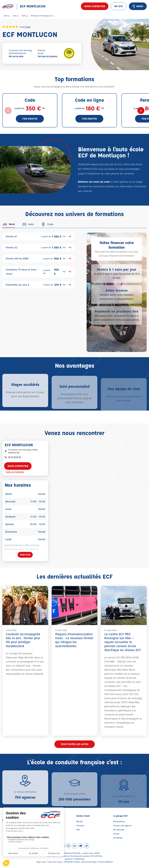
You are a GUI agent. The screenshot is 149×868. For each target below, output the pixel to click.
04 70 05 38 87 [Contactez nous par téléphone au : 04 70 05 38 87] (15, 457)
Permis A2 (38, 247)
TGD (78, 830)
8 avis (28, 27)
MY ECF (119, 6)
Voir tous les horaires (48, 56)
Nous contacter (95, 6)
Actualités (118, 838)
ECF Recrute (119, 830)
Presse (116, 834)
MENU (138, 6)
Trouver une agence (122, 825)
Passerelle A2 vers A (38, 285)
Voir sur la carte (16, 56)
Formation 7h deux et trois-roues (38, 272)
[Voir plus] (25, 555)
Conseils (80, 825)
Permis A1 (38, 236)
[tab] (9, 224)
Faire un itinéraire (15, 472)
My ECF (80, 821)
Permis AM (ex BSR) (38, 259)
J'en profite (30, 119)
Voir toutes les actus (75, 744)
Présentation (119, 821)
